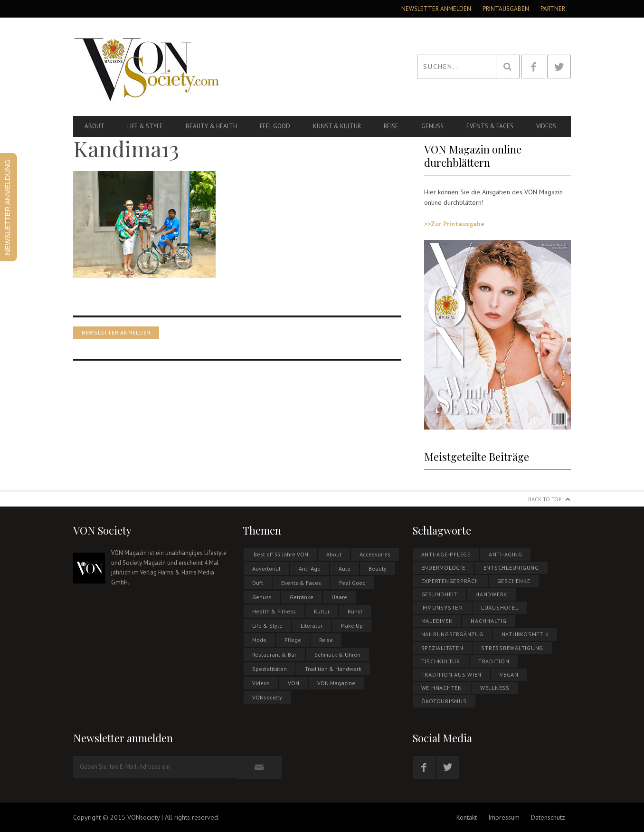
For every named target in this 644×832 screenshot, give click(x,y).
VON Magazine (336, 683)
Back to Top (545, 499)
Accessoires (375, 554)
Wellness (495, 688)
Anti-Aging (506, 554)
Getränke (302, 597)
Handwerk (491, 594)
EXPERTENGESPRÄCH (450, 581)
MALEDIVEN (437, 621)
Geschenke (514, 581)
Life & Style (145, 126)
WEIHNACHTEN (442, 688)
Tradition (494, 661)
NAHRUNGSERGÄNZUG (452, 634)
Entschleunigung (511, 568)
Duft (258, 583)
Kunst (355, 611)
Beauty (378, 569)
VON (294, 683)
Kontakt (467, 817)
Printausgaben (506, 9)
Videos (546, 126)
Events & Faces (490, 126)
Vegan (509, 674)
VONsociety (267, 697)
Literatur (312, 626)
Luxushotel (500, 607)
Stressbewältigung (512, 648)
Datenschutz (548, 817)
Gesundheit (440, 594)
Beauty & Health (211, 126)
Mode (259, 640)
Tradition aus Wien (452, 674)
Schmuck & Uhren (337, 655)
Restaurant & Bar (274, 655)
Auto (345, 569)
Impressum (504, 817)
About (95, 126)
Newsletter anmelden (436, 9)
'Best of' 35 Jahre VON (280, 554)
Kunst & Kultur (337, 126)
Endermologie (443, 568)
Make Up (352, 626)
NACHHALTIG (489, 621)
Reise (391, 126)
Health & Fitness (274, 611)
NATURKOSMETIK (525, 634)
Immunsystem (442, 607)
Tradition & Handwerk (333, 669)
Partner (553, 9)
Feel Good (275, 126)
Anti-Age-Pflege (446, 554)
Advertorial (266, 569)
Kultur (322, 611)
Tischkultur (441, 661)
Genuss (432, 126)
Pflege (293, 640)
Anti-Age (310, 569)
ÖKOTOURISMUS (444, 701)
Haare (339, 597)
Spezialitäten (270, 669)
